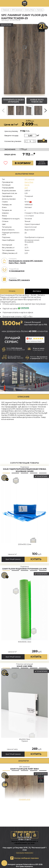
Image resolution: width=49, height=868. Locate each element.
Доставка (37, 291)
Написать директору (24, 853)
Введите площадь (11, 136)
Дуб (26, 188)
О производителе (17, 271)
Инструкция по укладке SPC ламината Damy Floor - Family (26, 262)
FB (21, 835)
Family (40, 10)
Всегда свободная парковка (26, 858)
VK (14, 835)
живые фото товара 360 (37, 101)
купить (36, 559)
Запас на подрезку (42, 141)
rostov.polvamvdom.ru (25, 3)
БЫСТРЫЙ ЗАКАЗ (13, 559)
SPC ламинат (17, 10)
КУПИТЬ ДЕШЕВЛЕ (42, 163)
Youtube (35, 835)
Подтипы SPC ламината (19, 280)
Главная (6, 10)
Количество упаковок (13, 141)
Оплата (12, 291)
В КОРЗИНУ (23, 163)
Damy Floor (30, 10)
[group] (24, 59)
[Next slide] (46, 110)
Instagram (28, 835)
